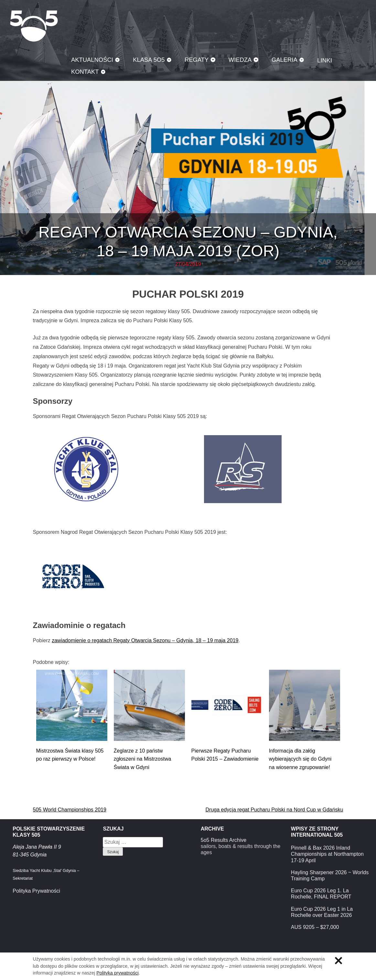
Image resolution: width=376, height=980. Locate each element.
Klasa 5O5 (34, 26)
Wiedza (240, 60)
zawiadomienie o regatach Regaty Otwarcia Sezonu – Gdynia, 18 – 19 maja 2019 (145, 640)
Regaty (197, 60)
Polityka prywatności (117, 973)
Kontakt (85, 72)
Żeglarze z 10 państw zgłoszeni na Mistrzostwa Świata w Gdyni (143, 759)
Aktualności (92, 60)
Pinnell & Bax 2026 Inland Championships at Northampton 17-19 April (327, 854)
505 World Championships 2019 (70, 810)
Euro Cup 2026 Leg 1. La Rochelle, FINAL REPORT (321, 894)
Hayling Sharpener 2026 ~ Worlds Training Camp (330, 875)
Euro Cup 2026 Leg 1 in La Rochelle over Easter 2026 (322, 912)
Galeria (285, 60)
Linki (325, 60)
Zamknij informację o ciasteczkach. (338, 961)
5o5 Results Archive (224, 840)
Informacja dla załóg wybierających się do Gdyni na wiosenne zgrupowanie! (300, 759)
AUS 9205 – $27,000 (315, 927)
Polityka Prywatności (36, 891)
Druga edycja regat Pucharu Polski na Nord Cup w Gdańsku (274, 810)
